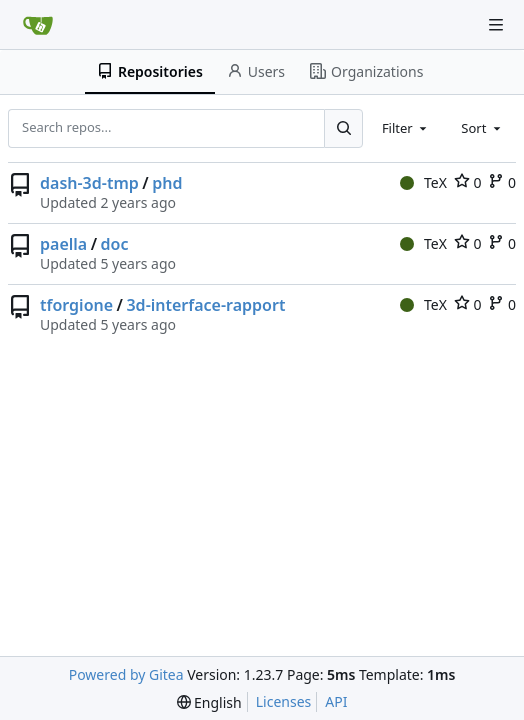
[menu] (209, 702)
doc (115, 244)
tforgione (76, 305)
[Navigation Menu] (496, 25)
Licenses (284, 701)
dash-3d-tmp (89, 183)
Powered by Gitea (126, 674)
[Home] (38, 25)
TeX (423, 182)
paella (63, 244)
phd (167, 183)
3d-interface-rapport (205, 305)
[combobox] (406, 128)
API (336, 701)
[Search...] (343, 128)
